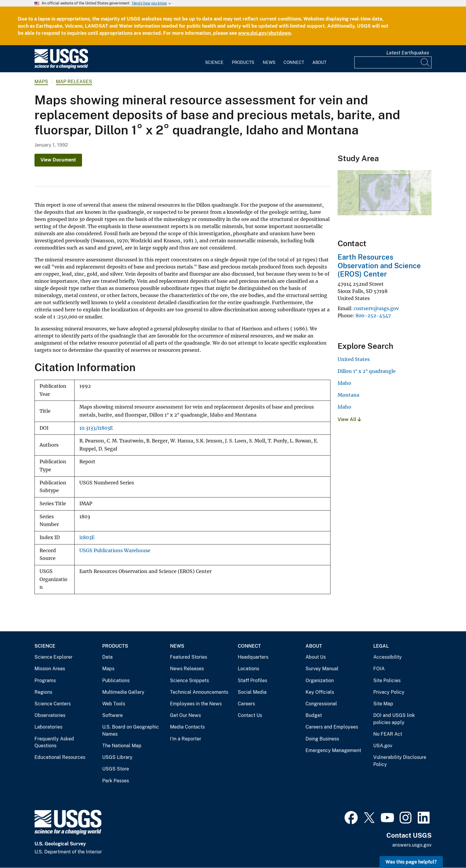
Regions (43, 692)
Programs (45, 681)
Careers (246, 704)
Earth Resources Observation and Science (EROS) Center (379, 266)
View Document (58, 160)
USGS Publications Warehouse (115, 551)
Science (214, 62)
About (319, 62)
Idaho (344, 383)
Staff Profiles (252, 681)
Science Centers (53, 704)
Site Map (383, 704)
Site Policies (387, 681)
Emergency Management (333, 750)
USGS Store (116, 769)
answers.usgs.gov (412, 845)
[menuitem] (214, 59)
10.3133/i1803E (96, 428)
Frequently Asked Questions (54, 742)
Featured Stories (189, 657)
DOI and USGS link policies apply (394, 719)
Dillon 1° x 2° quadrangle (367, 371)
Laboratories (48, 727)
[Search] (426, 62)
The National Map (122, 746)
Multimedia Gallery (123, 692)
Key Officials (320, 692)
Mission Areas (50, 669)
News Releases (187, 669)
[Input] (393, 62)
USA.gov (383, 746)
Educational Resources (60, 757)
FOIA (379, 669)
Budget (314, 715)
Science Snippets (189, 681)
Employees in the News (196, 704)
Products (243, 62)
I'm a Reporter (186, 739)
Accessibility (388, 657)
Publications (116, 681)
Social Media (252, 692)
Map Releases (74, 82)
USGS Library (117, 757)
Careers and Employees (332, 727)
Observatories (50, 715)
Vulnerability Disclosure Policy (400, 761)
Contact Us (250, 715)
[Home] (61, 67)
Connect (294, 62)
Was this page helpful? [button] (411, 862)
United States (354, 359)
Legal (381, 646)
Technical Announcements (199, 692)
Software (112, 715)
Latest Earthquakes (408, 53)
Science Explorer (53, 657)
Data (107, 657)
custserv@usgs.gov (376, 308)
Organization (320, 681)
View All (349, 419)
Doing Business (322, 739)
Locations (248, 669)
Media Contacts (187, 727)
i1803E (87, 537)
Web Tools (114, 704)
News (269, 62)
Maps (41, 82)
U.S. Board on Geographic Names (131, 730)
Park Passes (116, 781)
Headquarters (253, 657)
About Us (316, 657)
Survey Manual (322, 669)
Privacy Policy (389, 692)
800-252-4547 (373, 316)
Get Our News (185, 715)
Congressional (321, 704)
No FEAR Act (388, 734)
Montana (348, 395)
